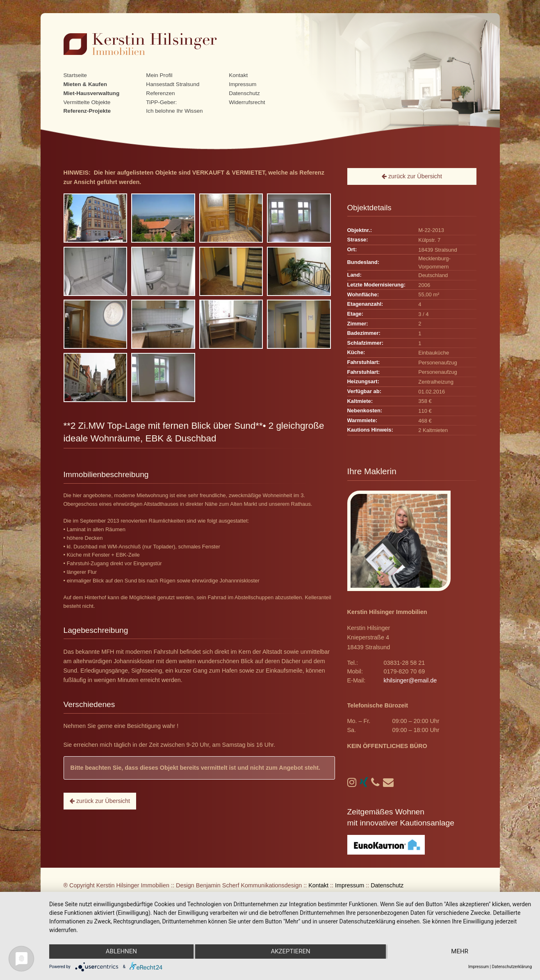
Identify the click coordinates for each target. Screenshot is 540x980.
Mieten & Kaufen (85, 84)
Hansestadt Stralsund (173, 84)
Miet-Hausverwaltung (92, 93)
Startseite (75, 75)
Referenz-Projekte (87, 111)
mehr (460, 952)
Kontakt (238, 75)
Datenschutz (244, 93)
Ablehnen (121, 952)
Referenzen (160, 93)
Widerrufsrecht (247, 102)
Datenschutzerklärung (512, 967)
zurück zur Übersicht (100, 801)
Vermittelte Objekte (87, 102)
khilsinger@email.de (410, 680)
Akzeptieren (290, 952)
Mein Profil (159, 75)
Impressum (243, 84)
